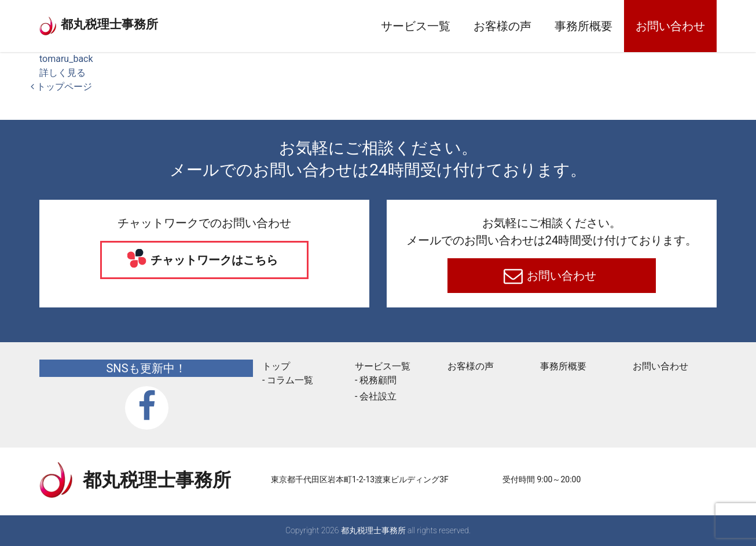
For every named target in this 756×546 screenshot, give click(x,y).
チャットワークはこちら (213, 260)
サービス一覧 (416, 26)
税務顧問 (378, 380)
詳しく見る (63, 73)
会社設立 (378, 396)
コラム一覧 (290, 380)
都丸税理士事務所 (146, 23)
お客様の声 (502, 26)
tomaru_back (66, 59)
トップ (276, 366)
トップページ (61, 87)
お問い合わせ (670, 26)
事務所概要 (583, 26)
